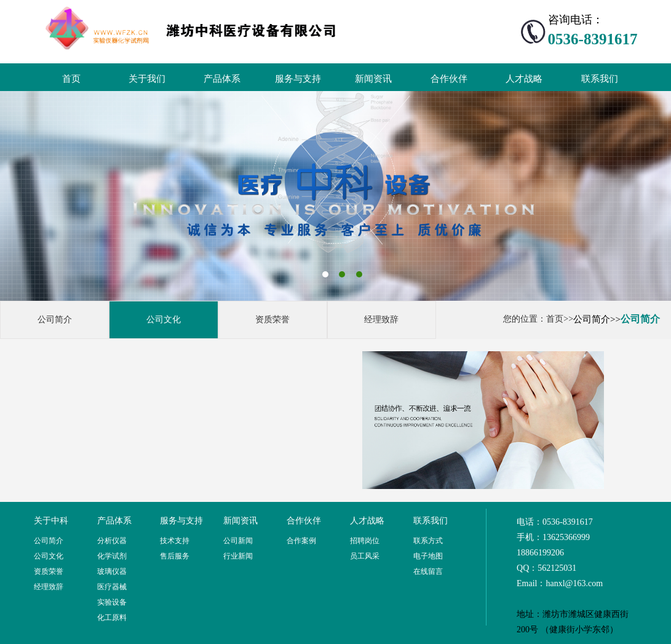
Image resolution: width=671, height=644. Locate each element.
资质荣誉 (272, 320)
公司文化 (164, 320)
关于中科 (51, 521)
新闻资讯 (373, 79)
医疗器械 (112, 587)
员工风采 (365, 556)
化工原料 (112, 618)
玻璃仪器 (112, 571)
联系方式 (428, 541)
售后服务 (175, 556)
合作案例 (301, 541)
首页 (71, 79)
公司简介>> (597, 319)
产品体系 (222, 79)
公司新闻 (238, 541)
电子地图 (428, 556)
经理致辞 (381, 320)
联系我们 (600, 79)
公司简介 (55, 320)
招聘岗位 (365, 541)
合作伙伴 (449, 79)
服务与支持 (298, 79)
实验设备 (112, 602)
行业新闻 (238, 556)
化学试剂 (112, 556)
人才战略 (524, 79)
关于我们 (147, 79)
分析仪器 (112, 541)
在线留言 (428, 571)
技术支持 (175, 541)
